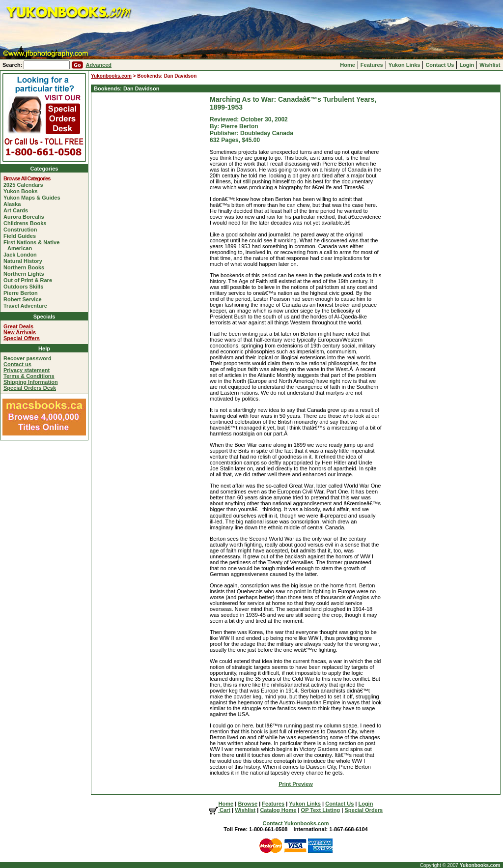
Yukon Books (23, 191)
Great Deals (18, 326)
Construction (22, 230)
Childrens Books (27, 223)
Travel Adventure (27, 306)
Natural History (25, 261)
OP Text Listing (321, 810)
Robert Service (25, 299)
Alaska (14, 204)
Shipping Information (31, 382)
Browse (248, 804)
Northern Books (26, 267)
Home (348, 65)
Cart (220, 810)
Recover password (28, 358)
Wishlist (490, 65)
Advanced (98, 65)
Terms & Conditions (29, 376)
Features (372, 65)
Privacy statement (27, 370)
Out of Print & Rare (30, 280)
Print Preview (296, 784)
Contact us (17, 364)
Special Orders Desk (30, 388)
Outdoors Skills (25, 287)
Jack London (22, 255)
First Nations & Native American (33, 245)
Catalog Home (278, 810)
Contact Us (440, 65)
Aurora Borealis (26, 217)
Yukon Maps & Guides (34, 198)
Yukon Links (405, 65)
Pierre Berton (23, 293)
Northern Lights (26, 274)
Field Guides (22, 236)
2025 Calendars (25, 185)
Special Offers (22, 338)
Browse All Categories (29, 178)
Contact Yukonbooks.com (296, 823)
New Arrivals (20, 332)
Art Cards (18, 210)
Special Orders (363, 810)
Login (467, 65)
